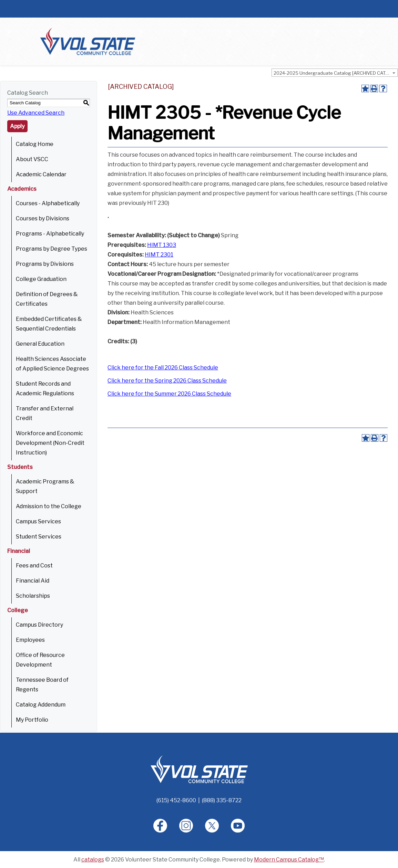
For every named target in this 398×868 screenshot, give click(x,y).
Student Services (39, 537)
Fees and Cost (34, 566)
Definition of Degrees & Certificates (47, 299)
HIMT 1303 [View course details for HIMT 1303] (162, 245)
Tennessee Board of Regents (42, 685)
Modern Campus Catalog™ (289, 860)
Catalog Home (35, 144)
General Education (40, 344)
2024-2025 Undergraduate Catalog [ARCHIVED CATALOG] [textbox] (335, 73)
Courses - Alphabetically (48, 203)
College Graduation (41, 279)
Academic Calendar (41, 174)
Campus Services (38, 521)
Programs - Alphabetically (50, 234)
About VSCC (32, 159)
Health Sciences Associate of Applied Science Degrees (52, 364)
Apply (17, 126)
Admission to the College (49, 506)
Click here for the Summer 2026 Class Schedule (169, 394)
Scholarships (33, 596)
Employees (30, 640)
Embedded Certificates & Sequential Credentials (49, 324)
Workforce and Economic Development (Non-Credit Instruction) (50, 443)
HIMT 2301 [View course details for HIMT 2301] (159, 255)
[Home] (199, 769)
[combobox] (335, 73)
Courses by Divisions (43, 218)
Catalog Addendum (41, 705)
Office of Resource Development (40, 660)
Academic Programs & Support (45, 486)
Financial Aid (33, 581)
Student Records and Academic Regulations (45, 389)
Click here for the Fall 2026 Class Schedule (163, 368)
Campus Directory (39, 625)
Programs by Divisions (45, 264)
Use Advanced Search (36, 113)
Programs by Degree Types (52, 249)
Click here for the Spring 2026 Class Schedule (167, 381)
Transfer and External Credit (45, 413)
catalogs (93, 860)
